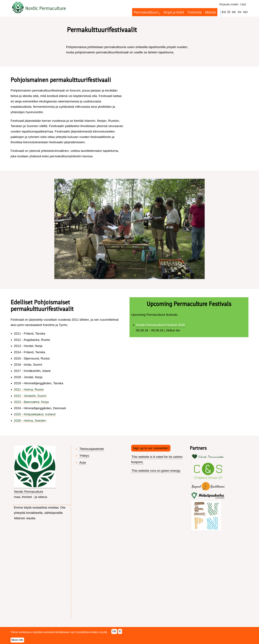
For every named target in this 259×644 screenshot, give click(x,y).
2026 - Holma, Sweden (30, 421)
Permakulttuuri (146, 12)
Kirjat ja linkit (174, 12)
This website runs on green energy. (156, 471)
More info (17, 640)
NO (245, 12)
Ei (120, 631)
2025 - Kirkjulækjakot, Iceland (35, 414)
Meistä (210, 12)
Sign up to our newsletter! (151, 448)
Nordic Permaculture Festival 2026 (161, 325)
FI (229, 12)
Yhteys (84, 456)
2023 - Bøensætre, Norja (31, 402)
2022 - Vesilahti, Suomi (30, 396)
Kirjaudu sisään (229, 4)
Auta (83, 463)
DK (234, 12)
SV (240, 12)
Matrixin (20, 518)
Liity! (243, 4)
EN (224, 12)
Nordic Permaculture (46, 8)
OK (114, 631)
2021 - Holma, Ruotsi (29, 389)
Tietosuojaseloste (92, 449)
